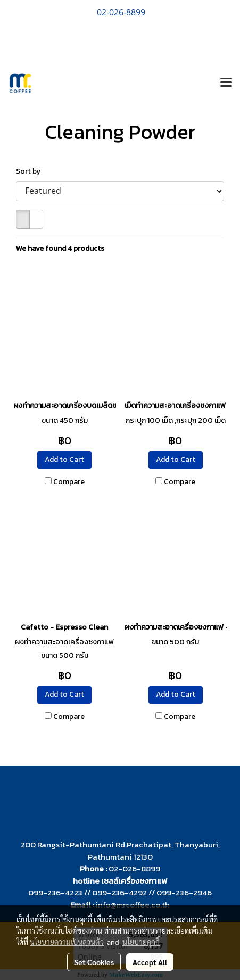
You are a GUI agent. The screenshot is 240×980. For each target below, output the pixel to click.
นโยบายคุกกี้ (141, 942)
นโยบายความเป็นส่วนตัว (67, 942)
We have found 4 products (60, 248)
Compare (69, 482)
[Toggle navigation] (226, 83)
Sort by (31, 171)
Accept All (150, 962)
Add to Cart (64, 459)
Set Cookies (94, 962)
